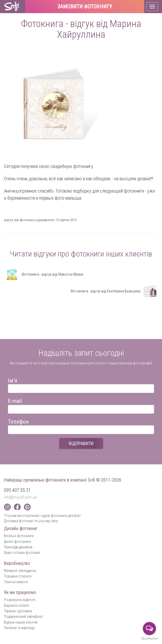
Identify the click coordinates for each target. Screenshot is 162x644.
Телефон (18, 421)
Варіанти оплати (16, 605)
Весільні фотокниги (19, 536)
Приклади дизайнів (18, 547)
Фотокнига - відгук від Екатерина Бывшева (114, 291)
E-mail (15, 400)
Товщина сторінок (18, 576)
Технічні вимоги (16, 582)
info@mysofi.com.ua (20, 497)
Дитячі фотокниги (17, 542)
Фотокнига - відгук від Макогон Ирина (44, 274)
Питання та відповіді (19, 628)
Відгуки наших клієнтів (21, 622)
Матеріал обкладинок (20, 571)
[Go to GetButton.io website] (149, 639)
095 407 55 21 (17, 490)
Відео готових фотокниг (22, 553)
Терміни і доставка (18, 611)
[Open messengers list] (149, 629)
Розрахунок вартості (20, 600)
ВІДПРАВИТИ (81, 443)
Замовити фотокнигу (85, 7)
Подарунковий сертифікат (23, 616)
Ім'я (13, 380)
